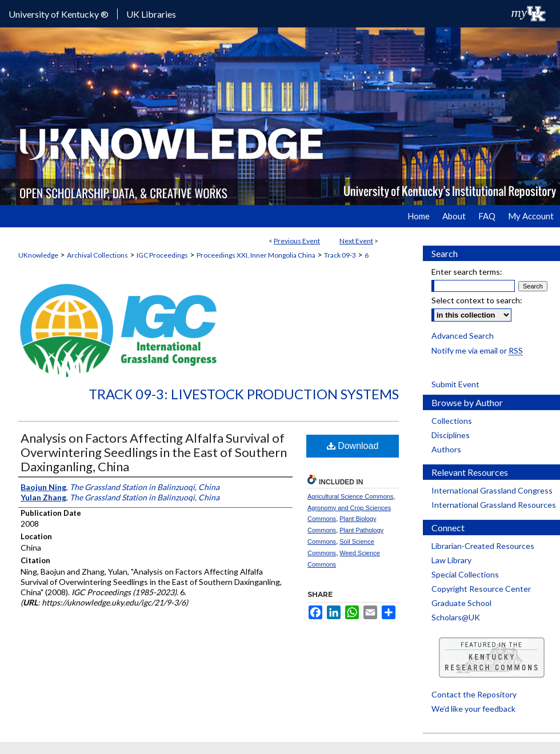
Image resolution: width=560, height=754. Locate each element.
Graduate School (461, 603)
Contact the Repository (474, 694)
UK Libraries (151, 14)
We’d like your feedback (473, 709)
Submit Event (455, 384)
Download (353, 446)
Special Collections (465, 574)
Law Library (451, 560)
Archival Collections (97, 255)
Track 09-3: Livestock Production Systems (244, 394)
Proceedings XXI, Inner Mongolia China (256, 255)
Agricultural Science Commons (350, 496)
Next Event (356, 241)
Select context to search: (477, 300)
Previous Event (297, 241)
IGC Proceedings (162, 255)
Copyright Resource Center (481, 589)
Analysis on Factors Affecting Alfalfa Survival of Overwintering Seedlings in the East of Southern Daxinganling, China (154, 452)
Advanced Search (463, 336)
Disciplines (451, 435)
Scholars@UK (456, 617)
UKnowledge (38, 255)
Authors (446, 449)
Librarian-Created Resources (483, 546)
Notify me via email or (477, 350)
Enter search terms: (467, 272)
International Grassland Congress (492, 490)
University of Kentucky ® (59, 14)
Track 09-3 (340, 255)
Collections (452, 421)
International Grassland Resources (494, 505)
